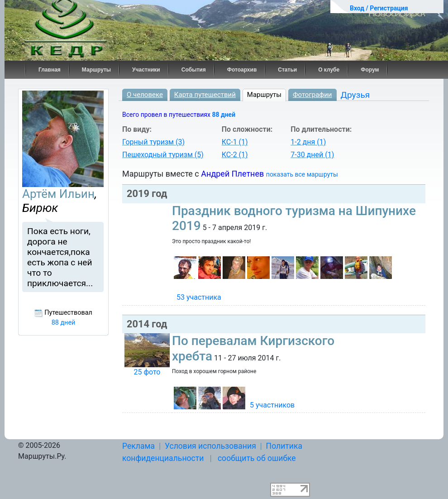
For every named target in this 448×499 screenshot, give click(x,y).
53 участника (199, 297)
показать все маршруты (302, 174)
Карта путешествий (205, 95)
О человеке (145, 95)
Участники (146, 70)
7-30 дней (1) (312, 155)
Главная (50, 70)
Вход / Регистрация (379, 8)
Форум (370, 70)
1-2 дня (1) (308, 142)
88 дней (224, 115)
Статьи (287, 70)
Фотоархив (242, 70)
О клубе (329, 70)
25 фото (147, 372)
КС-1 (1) (235, 142)
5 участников (272, 405)
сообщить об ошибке (257, 458)
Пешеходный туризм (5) (163, 155)
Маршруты (96, 70)
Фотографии (312, 95)
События (194, 70)
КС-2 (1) (235, 155)
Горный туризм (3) (153, 142)
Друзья (355, 95)
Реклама (138, 446)
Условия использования (210, 446)
